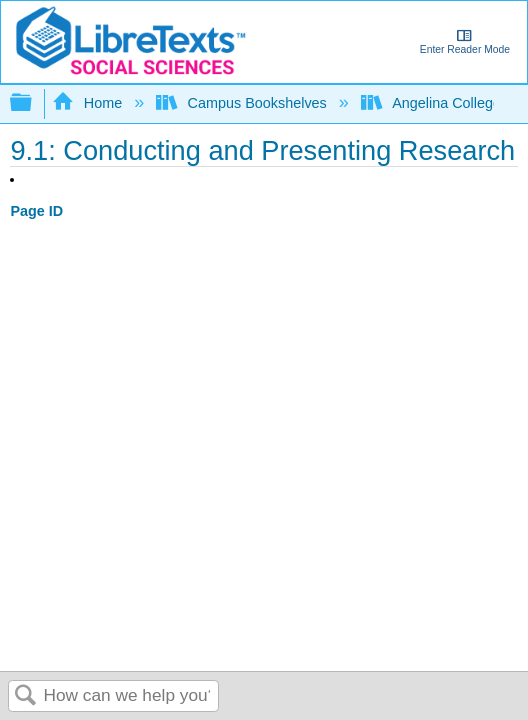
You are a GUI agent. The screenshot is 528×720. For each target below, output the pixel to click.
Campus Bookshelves (243, 103)
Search (26, 696)
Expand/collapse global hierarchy (34, 103)
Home (89, 103)
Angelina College (433, 103)
